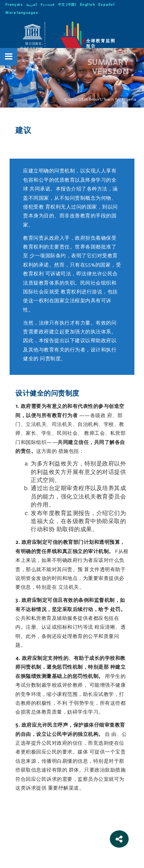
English (88, 4)
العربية (32, 4)
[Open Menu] (9, 56)
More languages (22, 12)
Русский (48, 4)
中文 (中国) (67, 4)
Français (14, 4)
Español (107, 4)
